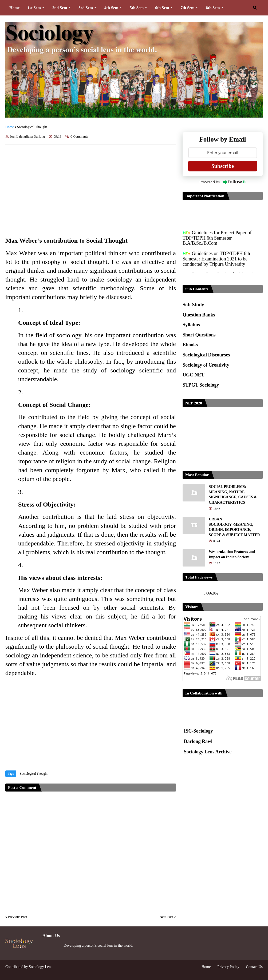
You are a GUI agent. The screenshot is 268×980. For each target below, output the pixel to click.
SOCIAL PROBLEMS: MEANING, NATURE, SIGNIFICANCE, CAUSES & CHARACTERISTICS (233, 495)
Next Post (166, 917)
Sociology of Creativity (206, 365)
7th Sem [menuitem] (187, 8)
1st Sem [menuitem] (34, 8)
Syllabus (191, 325)
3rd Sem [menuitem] (86, 8)
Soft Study (193, 305)
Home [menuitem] (14, 8)
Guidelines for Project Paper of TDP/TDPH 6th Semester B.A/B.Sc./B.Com (217, 241)
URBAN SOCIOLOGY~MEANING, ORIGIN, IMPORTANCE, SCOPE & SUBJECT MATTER (234, 527)
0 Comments (79, 136)
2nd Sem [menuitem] (60, 8)
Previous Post (17, 917)
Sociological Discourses (206, 355)
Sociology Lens (41, 967)
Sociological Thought (32, 127)
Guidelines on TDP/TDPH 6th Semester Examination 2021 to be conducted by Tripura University (216, 262)
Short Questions (199, 335)
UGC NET (194, 375)
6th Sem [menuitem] (162, 8)
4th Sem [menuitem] (111, 8)
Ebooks (190, 345)
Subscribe (223, 166)
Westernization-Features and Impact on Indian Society (232, 554)
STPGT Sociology (201, 385)
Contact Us (254, 967)
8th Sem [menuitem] (213, 8)
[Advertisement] (91, 189)
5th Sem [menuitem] (137, 8)
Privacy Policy (228, 967)
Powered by (223, 182)
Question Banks (199, 315)
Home (10, 127)
